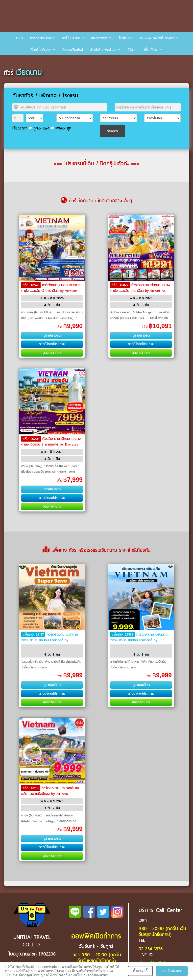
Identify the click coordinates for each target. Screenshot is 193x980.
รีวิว (130, 50)
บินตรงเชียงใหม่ (73, 50)
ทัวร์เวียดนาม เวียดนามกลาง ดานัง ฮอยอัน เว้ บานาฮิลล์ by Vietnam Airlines (51, 290)
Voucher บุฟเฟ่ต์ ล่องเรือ (157, 38)
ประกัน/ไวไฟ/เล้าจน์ (103, 50)
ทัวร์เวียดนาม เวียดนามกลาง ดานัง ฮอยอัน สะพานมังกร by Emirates (51, 442)
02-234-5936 (151, 949)
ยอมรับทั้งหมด (172, 971)
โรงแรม (124, 38)
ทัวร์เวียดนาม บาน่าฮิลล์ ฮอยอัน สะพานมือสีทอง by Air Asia (50, 791)
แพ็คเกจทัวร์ (99, 38)
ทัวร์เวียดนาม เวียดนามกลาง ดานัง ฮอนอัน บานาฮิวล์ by (50, 637)
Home (19, 38)
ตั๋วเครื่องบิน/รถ (41, 50)
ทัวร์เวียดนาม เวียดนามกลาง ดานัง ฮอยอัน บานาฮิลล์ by (139, 637)
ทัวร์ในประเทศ (71, 38)
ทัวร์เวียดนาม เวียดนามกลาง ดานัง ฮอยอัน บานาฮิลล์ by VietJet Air (140, 288)
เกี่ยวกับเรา (151, 50)
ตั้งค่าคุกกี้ (140, 971)
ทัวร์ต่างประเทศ (40, 38)
